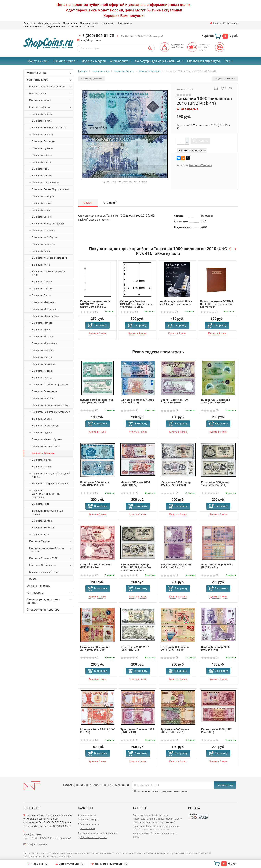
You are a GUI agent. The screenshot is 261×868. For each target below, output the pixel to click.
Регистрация (230, 23)
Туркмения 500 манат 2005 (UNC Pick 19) (175, 731)
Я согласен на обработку (161, 791)
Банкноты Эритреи (43, 521)
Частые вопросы (33, 27)
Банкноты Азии (51, 94)
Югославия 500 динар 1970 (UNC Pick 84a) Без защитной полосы (136, 567)
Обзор (88, 203)
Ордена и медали (94, 61)
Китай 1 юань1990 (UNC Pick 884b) (216, 731)
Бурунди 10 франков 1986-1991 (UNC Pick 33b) (97, 401)
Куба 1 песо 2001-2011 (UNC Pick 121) (135, 648)
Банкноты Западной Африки (48, 224)
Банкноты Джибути (43, 196)
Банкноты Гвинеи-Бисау (45, 182)
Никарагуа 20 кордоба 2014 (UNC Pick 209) (95, 648)
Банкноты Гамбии (42, 162)
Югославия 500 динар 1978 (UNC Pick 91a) (215, 484)
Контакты (29, 23)
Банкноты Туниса (42, 460)
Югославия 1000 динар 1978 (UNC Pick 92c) (176, 484)
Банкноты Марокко (43, 336)
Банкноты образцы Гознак (44, 572)
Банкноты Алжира (42, 114)
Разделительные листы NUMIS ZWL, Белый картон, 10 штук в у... (96, 304)
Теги (227, 61)
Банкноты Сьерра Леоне (46, 446)
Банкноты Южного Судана (47, 439)
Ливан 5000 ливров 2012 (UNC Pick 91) (217, 566)
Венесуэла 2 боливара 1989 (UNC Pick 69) (95, 484)
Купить (204, 141)
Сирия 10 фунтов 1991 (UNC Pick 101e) (175, 401)
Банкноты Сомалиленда (45, 426)
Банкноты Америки (51, 100)
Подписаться (225, 785)
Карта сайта (125, 23)
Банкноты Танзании (43, 453)
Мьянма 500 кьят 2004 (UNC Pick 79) (135, 484)
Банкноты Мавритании (45, 309)
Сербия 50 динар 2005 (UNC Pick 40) (215, 648)
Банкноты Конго (41, 265)
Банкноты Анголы (42, 121)
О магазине (75, 27)
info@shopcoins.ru (91, 40)
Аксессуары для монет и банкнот (157, 61)
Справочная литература (204, 61)
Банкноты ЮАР (40, 534)
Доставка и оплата (49, 23)
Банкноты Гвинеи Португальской (50, 189)
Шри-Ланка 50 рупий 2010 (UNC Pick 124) (137, 401)
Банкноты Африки (51, 107)
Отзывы (89, 27)
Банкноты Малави (42, 323)
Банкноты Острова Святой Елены (51, 405)
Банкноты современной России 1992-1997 (51, 550)
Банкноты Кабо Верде (44, 237)
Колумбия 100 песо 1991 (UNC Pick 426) (96, 566)
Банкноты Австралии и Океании (51, 87)
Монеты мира (37, 61)
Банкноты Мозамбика (44, 343)
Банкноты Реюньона (44, 364)
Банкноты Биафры (42, 134)
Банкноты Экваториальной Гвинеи (47, 512)
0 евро (33, 579)
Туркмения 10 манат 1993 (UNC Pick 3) (137, 731)
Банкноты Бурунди (43, 148)
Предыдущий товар (92, 79)
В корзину (100, 325)
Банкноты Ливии (41, 295)
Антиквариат (119, 61)
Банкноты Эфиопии (43, 528)
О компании (70, 23)
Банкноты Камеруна (43, 244)
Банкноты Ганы (41, 169)
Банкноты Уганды (42, 467)
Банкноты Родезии (43, 371)
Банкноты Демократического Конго (48, 273)
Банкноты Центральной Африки (50, 484)
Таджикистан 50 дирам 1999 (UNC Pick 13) (176, 566)
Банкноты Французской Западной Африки (51, 475)
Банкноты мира (64, 61)
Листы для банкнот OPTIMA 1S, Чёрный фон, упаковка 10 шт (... (136, 304)
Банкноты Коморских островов (50, 258)
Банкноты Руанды (42, 378)
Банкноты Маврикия (44, 302)
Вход (214, 23)
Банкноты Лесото (42, 282)
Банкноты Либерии (43, 288)
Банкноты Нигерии (43, 357)
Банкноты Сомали (42, 419)
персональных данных (176, 791)
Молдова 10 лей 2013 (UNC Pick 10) (98, 731)
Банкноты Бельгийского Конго (49, 128)
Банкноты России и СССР (51, 558)
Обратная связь (89, 23)
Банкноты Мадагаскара (45, 316)
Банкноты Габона (42, 155)
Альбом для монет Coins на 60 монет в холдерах (176, 303)
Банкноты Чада (41, 504)
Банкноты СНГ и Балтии (51, 565)
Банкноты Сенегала (43, 398)
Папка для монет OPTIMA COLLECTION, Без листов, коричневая (217, 304)
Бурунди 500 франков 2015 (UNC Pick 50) (175, 648)
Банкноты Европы (51, 541)
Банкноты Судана (42, 432)
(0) (89, 312)
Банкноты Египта (42, 203)
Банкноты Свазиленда (45, 391)
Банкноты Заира (41, 210)
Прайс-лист (108, 23)
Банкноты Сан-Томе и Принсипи (50, 384)
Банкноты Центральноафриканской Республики (46, 494)
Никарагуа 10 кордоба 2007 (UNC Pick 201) (216, 401)
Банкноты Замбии (42, 217)
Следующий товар (225, 79)
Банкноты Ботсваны (43, 141)
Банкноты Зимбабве (43, 230)
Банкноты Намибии (43, 350)
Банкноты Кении (41, 251)
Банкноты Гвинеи (42, 176)
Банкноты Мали (41, 330)
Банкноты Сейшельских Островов (51, 412)
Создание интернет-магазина (40, 857)
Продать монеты (55, 27)
